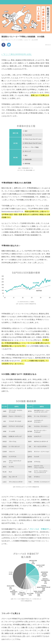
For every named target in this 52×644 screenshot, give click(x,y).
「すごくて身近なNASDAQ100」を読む (17, 54)
